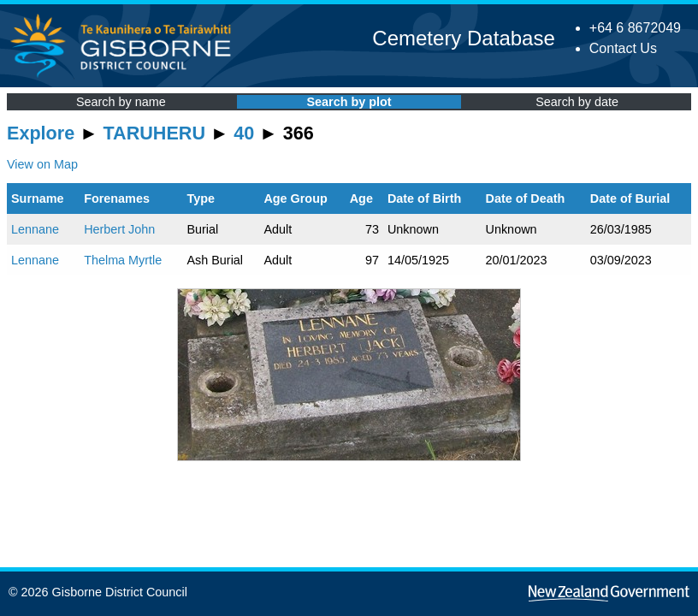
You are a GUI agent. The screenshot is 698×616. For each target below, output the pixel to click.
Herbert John (119, 229)
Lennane (35, 229)
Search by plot (349, 102)
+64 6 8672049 (635, 28)
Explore (41, 133)
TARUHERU (154, 133)
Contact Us (623, 48)
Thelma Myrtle (123, 260)
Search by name (121, 102)
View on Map (42, 164)
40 (244, 133)
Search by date (577, 102)
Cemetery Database (463, 38)
